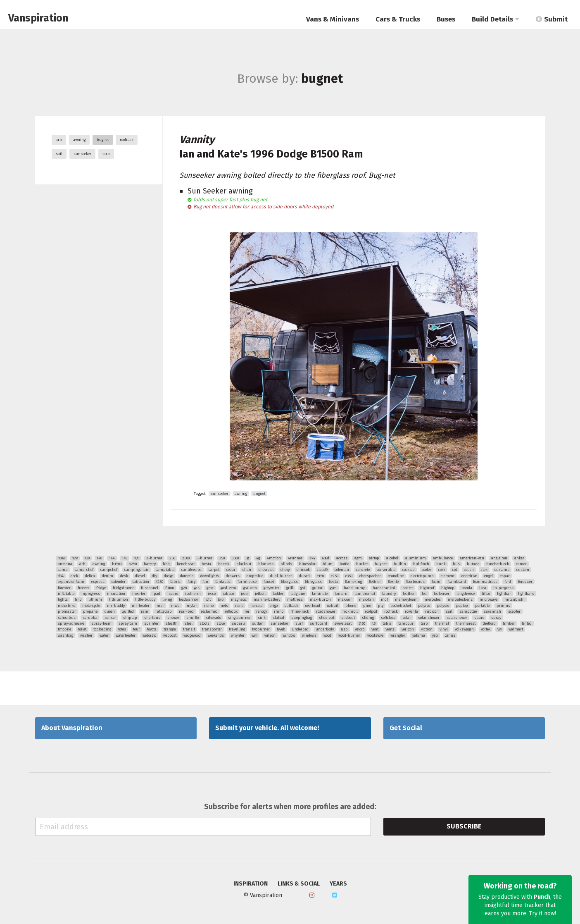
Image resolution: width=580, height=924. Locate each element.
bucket (362, 564)
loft (208, 599)
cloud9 (322, 570)
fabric (175, 582)
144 (112, 558)
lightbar (504, 594)
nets (224, 606)
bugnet (103, 140)
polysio (443, 606)
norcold (257, 606)
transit (189, 629)
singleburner (239, 618)
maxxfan (366, 599)
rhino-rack (300, 611)
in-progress (503, 588)
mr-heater (141, 606)
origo (274, 606)
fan (205, 582)
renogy (261, 611)
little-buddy (145, 599)
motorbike (67, 606)
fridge (101, 588)
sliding (368, 618)
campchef (109, 570)
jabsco (228, 594)
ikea (483, 588)
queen (110, 611)
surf (299, 623)
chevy (285, 570)
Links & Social (299, 884)
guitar (317, 588)
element (448, 576)
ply (381, 606)
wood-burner (349, 635)
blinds (286, 564)
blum (328, 564)
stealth (172, 623)
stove (221, 623)
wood (327, 635)
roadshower (326, 611)
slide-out (327, 618)
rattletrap (164, 611)
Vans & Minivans (333, 19)
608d (326, 558)
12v (75, 558)
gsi (303, 588)
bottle (344, 564)
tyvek (281, 629)
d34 (61, 576)
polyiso (424, 606)
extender (119, 582)
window (289, 635)
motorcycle (91, 606)
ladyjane (298, 594)
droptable (255, 576)
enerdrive (469, 576)
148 (125, 558)
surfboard (319, 623)
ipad (156, 594)
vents (390, 629)
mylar (192, 606)
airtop (374, 558)
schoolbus (67, 618)
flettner (375, 582)
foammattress (485, 582)
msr (160, 606)
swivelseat (343, 623)
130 (87, 558)
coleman (342, 570)
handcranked (384, 588)
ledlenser (442, 594)
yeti (435, 635)
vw (499, 629)
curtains (502, 570)
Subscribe (464, 826)
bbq (166, 564)
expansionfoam (71, 582)
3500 (235, 558)
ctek (484, 570)
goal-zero (228, 588)
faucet (269, 582)
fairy (191, 582)
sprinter (151, 623)
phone (351, 606)
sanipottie (468, 611)
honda (467, 588)
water (104, 635)
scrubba (90, 618)
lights (63, 599)
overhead (313, 606)
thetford (489, 623)
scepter (514, 611)
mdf (384, 599)
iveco (212, 594)
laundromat (365, 594)
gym (333, 588)
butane (473, 564)
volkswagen (464, 629)
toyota (152, 629)
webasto (149, 635)
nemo (209, 606)
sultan (258, 623)
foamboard (457, 582)
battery (150, 564)
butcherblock (498, 564)
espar (505, 576)
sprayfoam (128, 623)
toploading (102, 629)
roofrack (127, 140)
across (342, 558)
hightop (448, 588)
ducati (304, 576)
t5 (374, 623)
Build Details (496, 19)
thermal (442, 623)
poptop (462, 606)
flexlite (393, 582)
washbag (65, 635)
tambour (406, 623)
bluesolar (307, 564)
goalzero (250, 588)
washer (86, 635)
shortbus (152, 618)
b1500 (117, 564)
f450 (160, 582)
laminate (320, 594)
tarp (106, 154)
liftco (486, 594)
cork (442, 570)
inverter (139, 594)
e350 (349, 576)
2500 (186, 558)
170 (137, 558)
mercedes (433, 599)
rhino (279, 611)
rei (247, 611)
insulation (116, 594)
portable (482, 606)
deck (74, 576)
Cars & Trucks (398, 19)
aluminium (416, 558)
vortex (486, 629)
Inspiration (251, 884)
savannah (492, 611)
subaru (238, 623)
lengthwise (466, 594)
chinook (303, 570)
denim (108, 576)
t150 (362, 623)
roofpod (371, 611)
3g (247, 558)
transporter (212, 629)
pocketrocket (401, 606)
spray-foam (101, 623)
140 (99, 558)
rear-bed (186, 611)
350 (222, 558)
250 (172, 558)
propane (90, 611)
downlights (210, 576)
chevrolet (266, 570)
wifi (254, 635)
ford (508, 582)
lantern (341, 594)
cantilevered (191, 570)
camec (521, 564)
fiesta (333, 582)
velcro (360, 629)
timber (509, 623)
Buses (446, 19)
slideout (348, 618)
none (239, 606)
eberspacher (370, 576)
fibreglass (313, 582)
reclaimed (209, 611)
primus (503, 606)
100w (62, 558)
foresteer (525, 582)
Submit (552, 19)
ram (145, 611)
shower (173, 618)
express (98, 582)
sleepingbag (302, 618)
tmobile (64, 629)
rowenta (411, 611)
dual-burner (281, 576)
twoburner (261, 629)
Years (338, 884)
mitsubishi (515, 599)
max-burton (320, 599)
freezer (83, 588)
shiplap (130, 618)
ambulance (443, 558)
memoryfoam (406, 599)
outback (291, 606)
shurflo (193, 618)
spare (479, 618)
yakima (419, 635)
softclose (388, 618)
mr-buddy (116, 606)
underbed (300, 629)
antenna (65, 564)
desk (124, 576)
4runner (295, 558)
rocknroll (350, 611)
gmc (210, 588)
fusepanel (150, 588)
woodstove (375, 635)
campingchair (137, 570)
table (387, 623)
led (424, 594)
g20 (184, 588)
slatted (278, 618)
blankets (266, 564)
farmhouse (247, 582)
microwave (488, 599)
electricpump (422, 576)
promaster (67, 611)
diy (155, 576)
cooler (427, 570)
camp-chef (84, 570)
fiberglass (289, 582)
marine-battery (267, 599)
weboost (170, 635)
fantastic (223, 582)
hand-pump (355, 588)
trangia (170, 629)
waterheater (126, 635)
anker (519, 558)
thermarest (466, 623)
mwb (175, 606)
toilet (82, 629)
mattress (295, 599)
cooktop (409, 570)
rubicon (432, 611)
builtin (400, 564)
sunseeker (82, 154)
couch (469, 570)
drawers (233, 576)
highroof (427, 588)
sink (262, 618)
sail (59, 154)
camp (63, 570)
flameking (353, 582)
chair (247, 570)
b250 (133, 564)
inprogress (91, 594)
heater (408, 588)
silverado (213, 618)
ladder (278, 594)
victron (427, 629)
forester (64, 588)
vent (375, 629)
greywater (271, 588)
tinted (527, 623)
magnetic (239, 599)
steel (189, 623)
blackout (244, 564)
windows (309, 635)
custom (523, 570)
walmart (516, 629)
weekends (216, 635)
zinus (450, 635)
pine (367, 606)
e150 (320, 576)
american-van (472, 558)
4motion (274, 558)
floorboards (415, 582)
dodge (169, 576)
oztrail (333, 606)
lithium (95, 599)
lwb (221, 599)
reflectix (231, 611)
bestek (224, 564)
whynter (238, 635)
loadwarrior (189, 599)
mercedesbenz (460, 599)
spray (496, 618)
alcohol (392, 558)
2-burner (154, 558)
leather (409, 594)
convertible (386, 570)
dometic (187, 576)
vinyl (444, 629)
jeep (244, 594)
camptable (165, 570)
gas (197, 588)
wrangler (398, 635)
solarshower (457, 618)
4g (258, 558)
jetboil (260, 594)
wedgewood (192, 635)
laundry (389, 594)
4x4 (312, 558)
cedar (231, 570)
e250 (335, 576)
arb (59, 140)
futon (170, 588)
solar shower (429, 618)
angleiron (499, 558)
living (167, 599)
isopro (173, 594)
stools (204, 623)
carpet (214, 570)
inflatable (66, 594)
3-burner (204, 558)
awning (79, 140)
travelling (237, 629)
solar (407, 618)
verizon (408, 629)
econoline (396, 576)
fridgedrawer (123, 588)
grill (290, 588)
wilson (270, 635)
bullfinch (421, 564)
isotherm (193, 594)
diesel (140, 576)
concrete (363, 570)
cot (455, 570)
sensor (110, 618)
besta (206, 564)
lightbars (526, 594)
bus (456, 564)
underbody (325, 629)
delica (90, 576)
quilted (128, 611)
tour (137, 629)
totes (122, 629)
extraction (141, 582)
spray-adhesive (71, 623)
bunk (441, 564)
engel (488, 576)
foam (436, 582)
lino (78, 599)
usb (344, 629)
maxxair (345, 599)
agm (358, 558)
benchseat (186, 564)
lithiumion (119, 599)
